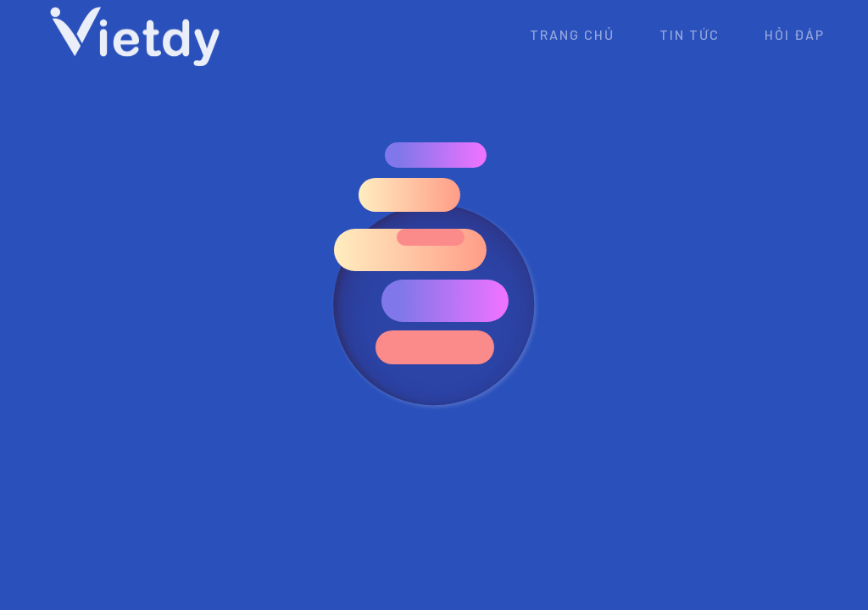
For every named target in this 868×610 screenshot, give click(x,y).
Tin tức (690, 34)
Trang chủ (572, 34)
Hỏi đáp (795, 34)
